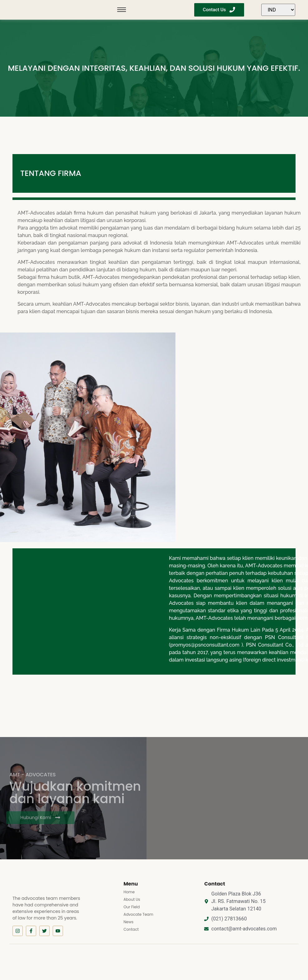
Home (129, 892)
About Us (132, 899)
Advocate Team (138, 914)
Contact (131, 929)
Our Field (132, 907)
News (128, 922)
